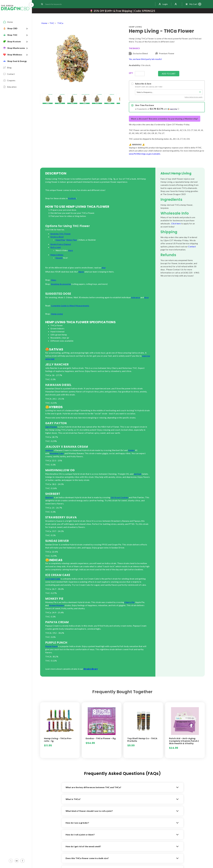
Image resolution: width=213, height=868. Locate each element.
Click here (176, 223)
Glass (54, 280)
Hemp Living (57, 314)
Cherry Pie (129, 602)
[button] (169, 109)
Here (71, 250)
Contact (192, 246)
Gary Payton (51, 427)
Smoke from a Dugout (61, 244)
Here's (81, 272)
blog (104, 268)
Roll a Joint (56, 247)
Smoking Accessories (61, 284)
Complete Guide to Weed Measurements (70, 306)
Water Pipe (72, 240)
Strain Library (91, 669)
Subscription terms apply (194, 97)
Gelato (131, 450)
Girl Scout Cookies (120, 497)
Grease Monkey (57, 605)
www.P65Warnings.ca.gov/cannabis (145, 154)
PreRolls (72, 198)
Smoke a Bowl (57, 237)
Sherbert (49, 497)
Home (44, 23)
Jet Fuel (138, 474)
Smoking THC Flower (61, 234)
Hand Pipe (60, 240)
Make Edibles (57, 255)
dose (147, 297)
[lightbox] (40, 99)
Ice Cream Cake (53, 579)
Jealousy (49, 450)
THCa (60, 23)
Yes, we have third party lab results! (145, 59)
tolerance (136, 297)
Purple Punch (51, 646)
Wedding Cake (57, 453)
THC (52, 23)
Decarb (59, 258)
